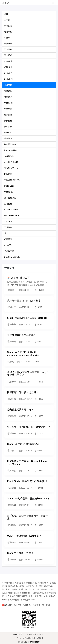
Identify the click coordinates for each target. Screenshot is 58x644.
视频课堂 (17, 605)
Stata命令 (8, 61)
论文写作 (8, 49)
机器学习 (8, 239)
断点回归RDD (10, 144)
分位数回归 (9, 251)
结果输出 (8, 115)
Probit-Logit (9, 186)
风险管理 (8, 222)
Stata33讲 (9, 245)
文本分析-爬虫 (10, 198)
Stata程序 (8, 109)
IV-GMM (8, 133)
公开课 (7, 38)
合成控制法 (9, 156)
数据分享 (8, 44)
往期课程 (8, 91)
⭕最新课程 (7, 605)
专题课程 (8, 32)
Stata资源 (8, 192)
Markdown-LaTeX (12, 216)
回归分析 (8, 121)
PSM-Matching (11, 150)
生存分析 (8, 204)
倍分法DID (9, 138)
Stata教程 (8, 79)
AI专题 (7, 20)
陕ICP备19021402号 (33, 642)
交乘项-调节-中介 (12, 168)
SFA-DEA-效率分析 (12, 257)
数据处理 (8, 97)
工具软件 (8, 227)
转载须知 (36, 605)
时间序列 (8, 174)
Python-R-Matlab (11, 210)
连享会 (5, 3)
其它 (6, 233)
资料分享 (27, 605)
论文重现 (8, 55)
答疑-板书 (8, 67)
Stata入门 (8, 73)
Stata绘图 (8, 103)
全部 (6, 14)
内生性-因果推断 (11, 162)
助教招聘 (8, 26)
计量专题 (8, 85)
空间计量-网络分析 (12, 180)
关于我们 (46, 605)
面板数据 (8, 127)
